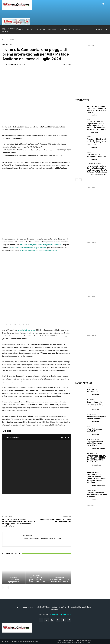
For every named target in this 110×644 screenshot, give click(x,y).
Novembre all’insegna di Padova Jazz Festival (60, 581)
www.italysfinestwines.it (27, 330)
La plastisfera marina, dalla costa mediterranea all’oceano (97, 495)
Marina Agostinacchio (99, 449)
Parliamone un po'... (93, 439)
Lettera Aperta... (92, 454)
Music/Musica (60, 577)
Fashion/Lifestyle (92, 470)
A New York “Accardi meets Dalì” (95, 430)
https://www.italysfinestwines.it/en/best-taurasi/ (39, 251)
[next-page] (7, 588)
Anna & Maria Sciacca (98, 485)
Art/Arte (90, 427)
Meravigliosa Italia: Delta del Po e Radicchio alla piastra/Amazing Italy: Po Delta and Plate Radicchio (97, 169)
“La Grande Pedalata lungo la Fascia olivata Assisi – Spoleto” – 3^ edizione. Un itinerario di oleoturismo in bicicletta (97, 126)
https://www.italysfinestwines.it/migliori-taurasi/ (28, 248)
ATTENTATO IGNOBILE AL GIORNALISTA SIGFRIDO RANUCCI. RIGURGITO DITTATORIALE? (96, 459)
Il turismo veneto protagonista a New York (96, 156)
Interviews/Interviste (94, 164)
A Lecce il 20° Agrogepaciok (14, 581)
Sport (89, 119)
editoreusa (12, 64)
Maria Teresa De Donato (98, 175)
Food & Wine (11, 40)
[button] (103, 4)
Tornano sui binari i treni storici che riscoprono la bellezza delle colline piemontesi (96, 142)
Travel (89, 137)
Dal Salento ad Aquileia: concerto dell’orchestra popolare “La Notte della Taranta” (96, 109)
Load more (92, 506)
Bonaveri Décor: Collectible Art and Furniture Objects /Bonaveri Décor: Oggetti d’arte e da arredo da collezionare (97, 477)
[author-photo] (89, 115)
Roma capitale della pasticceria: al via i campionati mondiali (37, 580)
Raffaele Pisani (96, 465)
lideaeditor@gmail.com (60, 614)
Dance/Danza (91, 104)
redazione (94, 115)
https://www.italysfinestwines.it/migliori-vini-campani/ (40, 245)
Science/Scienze (92, 490)
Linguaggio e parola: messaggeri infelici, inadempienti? (95, 444)
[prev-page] (4, 588)
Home (4, 40)
